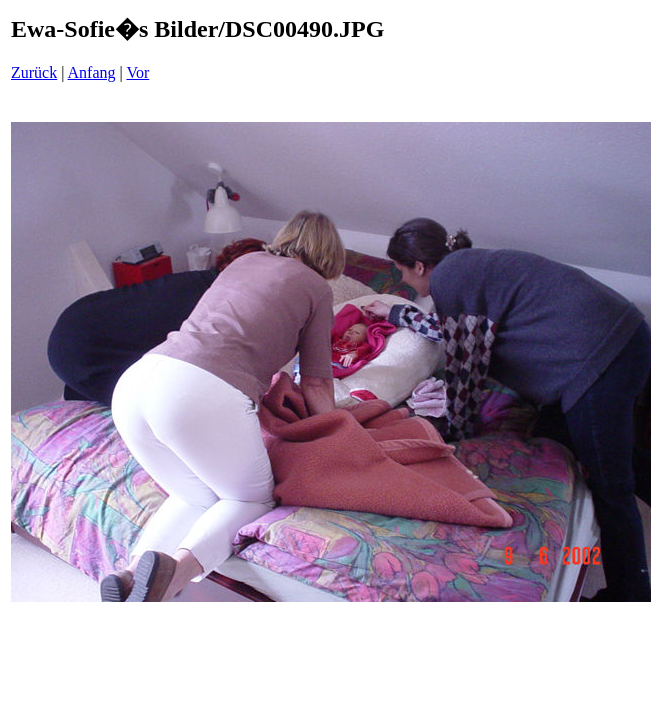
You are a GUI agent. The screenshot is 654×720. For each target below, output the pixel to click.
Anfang (92, 72)
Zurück (34, 72)
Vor (137, 72)
